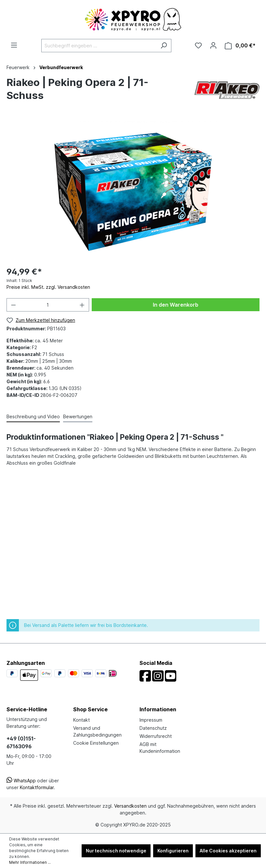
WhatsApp (21, 781)
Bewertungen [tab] (78, 416)
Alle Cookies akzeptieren (228, 851)
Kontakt (81, 720)
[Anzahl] (48, 305)
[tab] (33, 417)
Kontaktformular (37, 787)
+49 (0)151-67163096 (21, 742)
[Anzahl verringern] (13, 305)
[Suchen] (164, 46)
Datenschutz (153, 728)
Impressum (151, 720)
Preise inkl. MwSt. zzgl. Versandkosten (48, 287)
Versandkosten (130, 806)
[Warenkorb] (240, 46)
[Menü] (14, 45)
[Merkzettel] (198, 45)
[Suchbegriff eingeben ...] (99, 46)
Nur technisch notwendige (116, 851)
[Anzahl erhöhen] (82, 305)
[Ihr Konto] (213, 45)
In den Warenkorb (176, 305)
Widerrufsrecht (156, 736)
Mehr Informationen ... (30, 862)
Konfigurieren (173, 851)
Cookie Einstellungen (96, 743)
